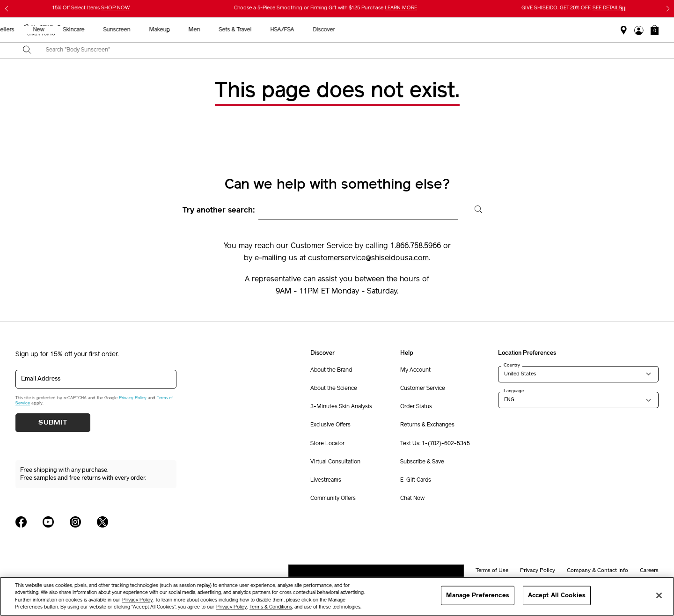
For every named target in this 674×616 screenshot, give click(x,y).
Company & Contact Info (597, 570)
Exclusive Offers (330, 425)
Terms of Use (492, 570)
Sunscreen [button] (328, 30)
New (249, 30)
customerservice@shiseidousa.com (368, 258)
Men (405, 30)
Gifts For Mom (158, 30)
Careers (649, 570)
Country (512, 365)
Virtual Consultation (335, 462)
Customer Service (423, 389)
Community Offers (333, 499)
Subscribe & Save (422, 462)
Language (514, 391)
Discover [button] (535, 30)
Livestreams (326, 480)
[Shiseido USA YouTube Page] (48, 522)
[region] (337, 596)
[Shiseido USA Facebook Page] (21, 522)
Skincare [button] (285, 30)
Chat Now (412, 499)
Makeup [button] (370, 30)
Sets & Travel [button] (446, 30)
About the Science (334, 389)
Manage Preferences (477, 595)
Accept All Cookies (557, 595)
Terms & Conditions (271, 607)
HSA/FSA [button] (493, 30)
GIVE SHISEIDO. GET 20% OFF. (572, 8)
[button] (655, 30)
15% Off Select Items (91, 8)
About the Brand (331, 370)
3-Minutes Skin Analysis (341, 407)
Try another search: (219, 211)
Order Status (416, 407)
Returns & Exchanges (427, 425)
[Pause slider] (623, 9)
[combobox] (345, 51)
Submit (53, 423)
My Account (415, 370)
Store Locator (327, 444)
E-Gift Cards (416, 480)
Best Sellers (210, 30)
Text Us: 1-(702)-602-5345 (435, 444)
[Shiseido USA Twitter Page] (103, 522)
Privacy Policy (133, 398)
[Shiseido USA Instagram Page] (75, 522)
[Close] (659, 595)
